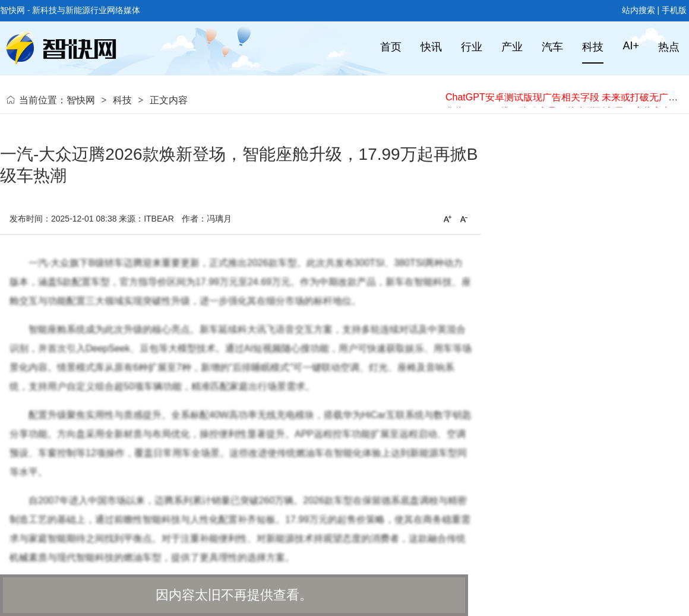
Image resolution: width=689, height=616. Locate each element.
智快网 (81, 100)
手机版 (674, 10)
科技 (122, 100)
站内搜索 (639, 10)
